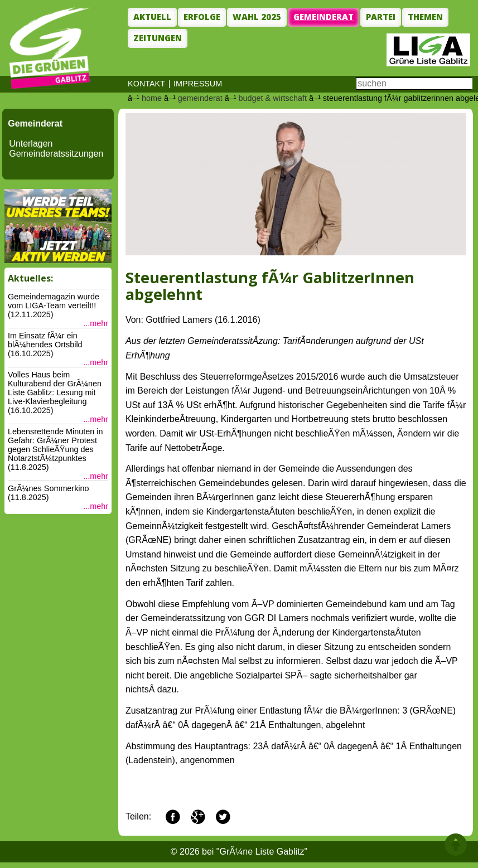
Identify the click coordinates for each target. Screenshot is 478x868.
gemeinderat (200, 98)
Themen (425, 17)
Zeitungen (158, 38)
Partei (381, 17)
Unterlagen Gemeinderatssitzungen (56, 149)
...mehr (96, 323)
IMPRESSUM (198, 84)
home (152, 98)
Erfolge (202, 17)
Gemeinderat (324, 17)
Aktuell (152, 17)
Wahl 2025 (257, 17)
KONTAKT (146, 84)
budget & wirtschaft (273, 98)
